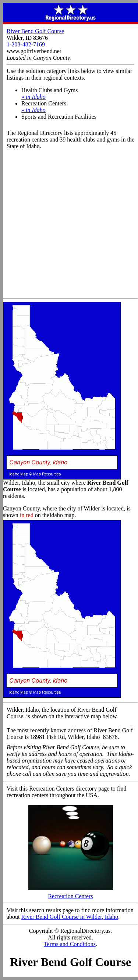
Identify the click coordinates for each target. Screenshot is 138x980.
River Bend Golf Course (35, 31)
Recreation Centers (71, 894)
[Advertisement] (69, 225)
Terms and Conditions (70, 944)
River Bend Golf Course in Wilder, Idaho (70, 917)
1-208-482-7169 (26, 44)
